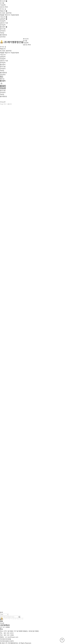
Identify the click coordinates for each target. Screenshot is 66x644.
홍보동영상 (3, 35)
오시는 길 (3, 9)
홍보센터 (4, 27)
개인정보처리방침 (5, 639)
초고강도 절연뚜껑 (6, 13)
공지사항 (3, 29)
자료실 (2, 33)
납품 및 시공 (4, 23)
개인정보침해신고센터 (7, 641)
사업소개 (4, 17)
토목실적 (3, 25)
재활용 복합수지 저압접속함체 (9, 15)
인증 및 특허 (4, 7)
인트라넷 (3, 37)
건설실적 (3, 21)
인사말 (2, 3)
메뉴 (2, 77)
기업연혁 (3, 5)
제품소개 (4, 11)
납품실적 (4, 19)
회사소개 (4, 1)
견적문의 (3, 31)
